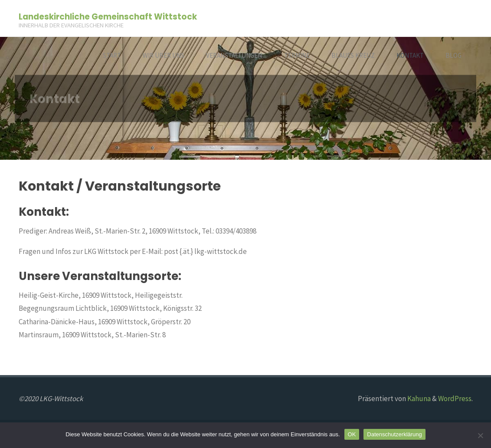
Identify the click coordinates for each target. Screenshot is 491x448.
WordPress (455, 399)
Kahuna (418, 399)
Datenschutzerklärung (394, 434)
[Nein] (480, 435)
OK (352, 434)
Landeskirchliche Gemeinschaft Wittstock (108, 16)
